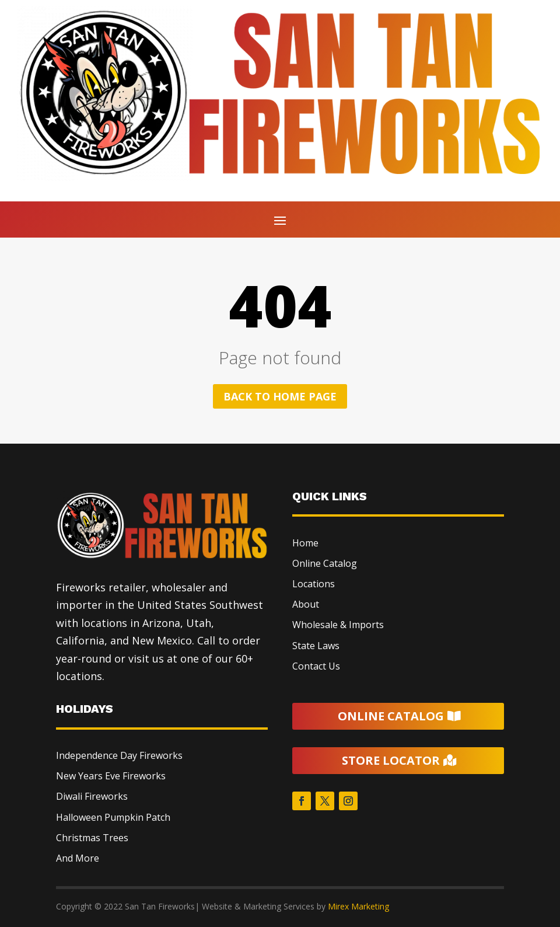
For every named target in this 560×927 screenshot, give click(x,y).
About (306, 604)
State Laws (316, 646)
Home (305, 543)
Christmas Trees (92, 838)
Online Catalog (325, 563)
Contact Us (316, 666)
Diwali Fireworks (92, 796)
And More (78, 858)
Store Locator (391, 760)
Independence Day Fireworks (119, 755)
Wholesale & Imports (338, 625)
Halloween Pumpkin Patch (113, 817)
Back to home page (280, 396)
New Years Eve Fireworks (111, 776)
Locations (314, 584)
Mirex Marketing (358, 906)
